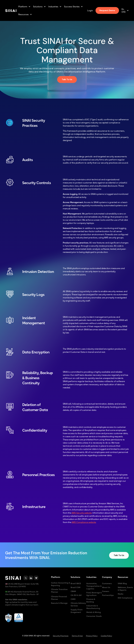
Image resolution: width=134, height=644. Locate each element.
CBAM (73, 591)
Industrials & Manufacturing (93, 607)
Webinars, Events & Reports (125, 589)
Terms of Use (77, 636)
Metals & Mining (94, 612)
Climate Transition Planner (59, 591)
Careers (106, 591)
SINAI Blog (122, 583)
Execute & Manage (59, 603)
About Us (106, 587)
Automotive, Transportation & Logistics (94, 586)
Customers (107, 583)
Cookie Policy (106, 636)
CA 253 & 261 (76, 595)
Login (90, 10)
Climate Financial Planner (59, 598)
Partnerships (108, 595)
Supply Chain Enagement (77, 611)
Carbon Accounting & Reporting (61, 584)
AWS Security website (82, 515)
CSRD (73, 599)
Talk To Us (67, 79)
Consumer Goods (94, 616)
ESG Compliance (125, 598)
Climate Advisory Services (78, 604)
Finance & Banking (91, 600)
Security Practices (61, 636)
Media (121, 594)
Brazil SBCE (76, 583)
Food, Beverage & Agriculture (94, 594)
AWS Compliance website (84, 524)
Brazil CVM (76, 587)
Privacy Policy (92, 636)
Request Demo (107, 10)
